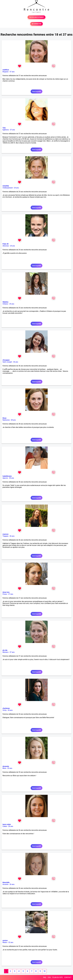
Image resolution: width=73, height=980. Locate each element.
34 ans (10, 710)
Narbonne (6, 420)
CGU (49, 977)
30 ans (12, 478)
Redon (5, 942)
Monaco (5, 652)
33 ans (10, 768)
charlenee (6, 708)
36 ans (16, 362)
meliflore (6, 70)
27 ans (11, 594)
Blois (4, 768)
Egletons (6, 130)
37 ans (12, 72)
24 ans (16, 188)
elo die (5, 650)
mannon (5, 534)
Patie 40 (6, 244)
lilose (4, 418)
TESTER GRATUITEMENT (37, 17)
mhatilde (6, 186)
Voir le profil (36, 91)
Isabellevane (7, 476)
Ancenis (5, 884)
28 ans (13, 420)
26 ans (12, 536)
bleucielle (6, 882)
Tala (4, 128)
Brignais (5, 72)
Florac (5, 594)
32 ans (11, 942)
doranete (6, 766)
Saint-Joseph (7, 362)
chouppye (6, 360)
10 (44, 971)
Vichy (5, 710)
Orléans (5, 304)
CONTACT (68, 977)
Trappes (5, 536)
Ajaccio (5, 478)
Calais (5, 826)
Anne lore (6, 592)
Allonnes (6, 246)
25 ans (12, 304)
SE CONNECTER (36, 24)
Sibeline (5, 302)
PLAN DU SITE (58, 977)
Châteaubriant (8, 188)
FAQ (45, 977)
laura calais (7, 824)
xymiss (5, 940)
